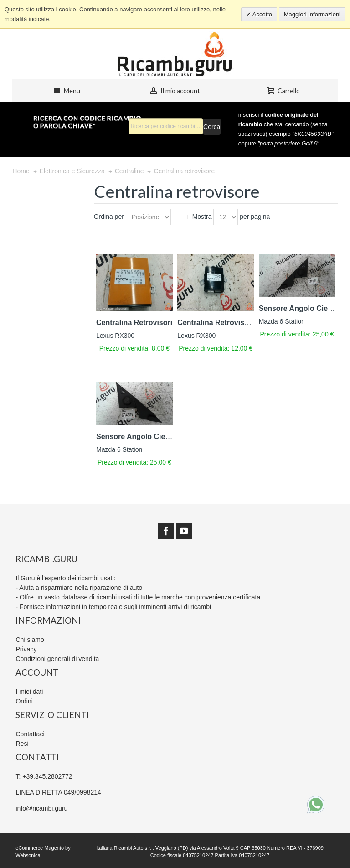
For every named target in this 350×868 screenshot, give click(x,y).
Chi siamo (30, 640)
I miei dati (29, 692)
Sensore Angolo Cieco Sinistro (149, 437)
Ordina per (109, 217)
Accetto (262, 14)
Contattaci (30, 734)
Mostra (202, 217)
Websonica (28, 855)
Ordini (24, 701)
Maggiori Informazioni (312, 14)
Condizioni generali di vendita (57, 659)
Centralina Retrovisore (216, 323)
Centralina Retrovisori (134, 323)
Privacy (26, 649)
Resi (22, 744)
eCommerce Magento (40, 848)
